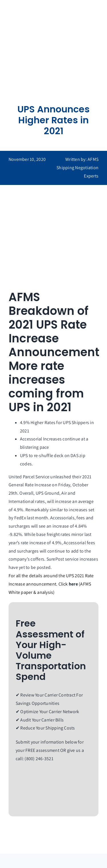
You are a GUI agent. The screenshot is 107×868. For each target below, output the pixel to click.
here (73, 584)
